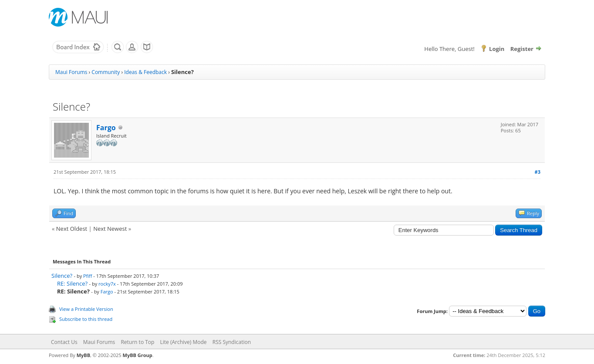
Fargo (106, 128)
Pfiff (88, 276)
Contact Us (64, 342)
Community (106, 72)
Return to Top (137, 342)
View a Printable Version (86, 309)
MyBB (83, 355)
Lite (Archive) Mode (184, 342)
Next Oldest (72, 229)
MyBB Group (138, 355)
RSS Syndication (232, 342)
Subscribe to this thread (86, 319)
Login (497, 49)
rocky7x (107, 284)
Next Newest (110, 229)
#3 (538, 172)
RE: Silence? (72, 283)
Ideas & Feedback (145, 72)
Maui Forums (71, 72)
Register (522, 49)
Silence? (62, 276)
